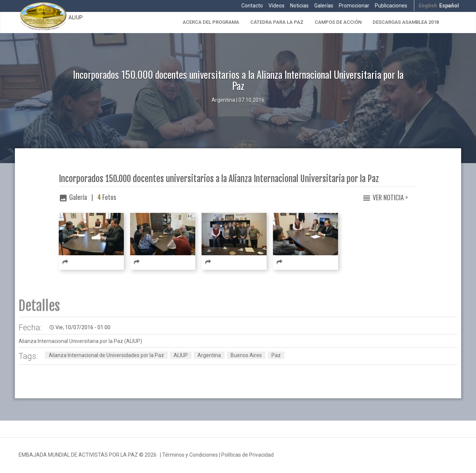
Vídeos (276, 6)
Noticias (299, 6)
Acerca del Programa (211, 22)
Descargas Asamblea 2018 (406, 22)
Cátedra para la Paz (277, 22)
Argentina (209, 355)
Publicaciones (391, 6)
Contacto (252, 6)
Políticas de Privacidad (247, 455)
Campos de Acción (338, 22)
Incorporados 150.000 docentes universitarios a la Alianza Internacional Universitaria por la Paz (219, 179)
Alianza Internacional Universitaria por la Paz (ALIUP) (80, 341)
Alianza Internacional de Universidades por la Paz (106, 355)
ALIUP (75, 17)
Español (449, 6)
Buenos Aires (246, 355)
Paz (276, 355)
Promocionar (354, 6)
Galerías (324, 6)
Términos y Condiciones (190, 455)
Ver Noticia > (390, 197)
